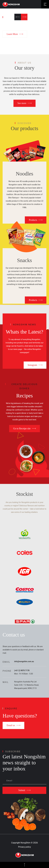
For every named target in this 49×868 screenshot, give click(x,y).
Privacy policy (25, 847)
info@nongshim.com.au (24, 661)
